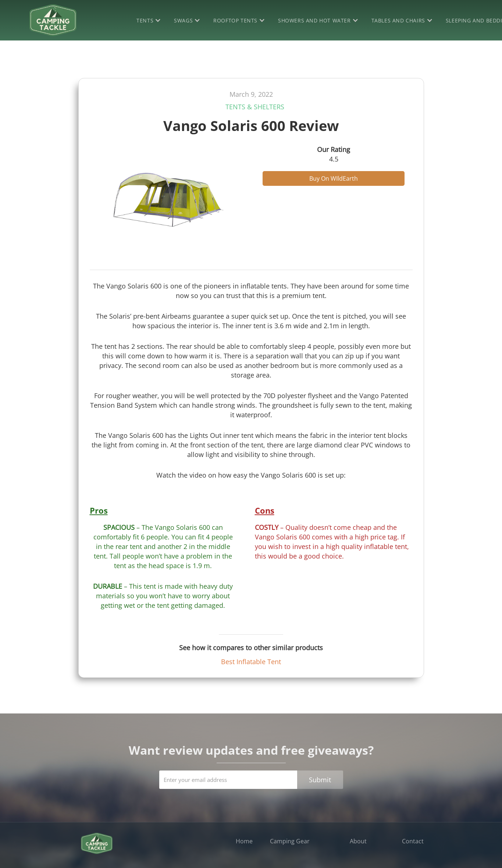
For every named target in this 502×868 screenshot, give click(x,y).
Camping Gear (290, 841)
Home (244, 841)
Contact (413, 841)
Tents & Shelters (255, 107)
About (358, 841)
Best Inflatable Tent (251, 662)
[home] (53, 20)
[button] (150, 20)
